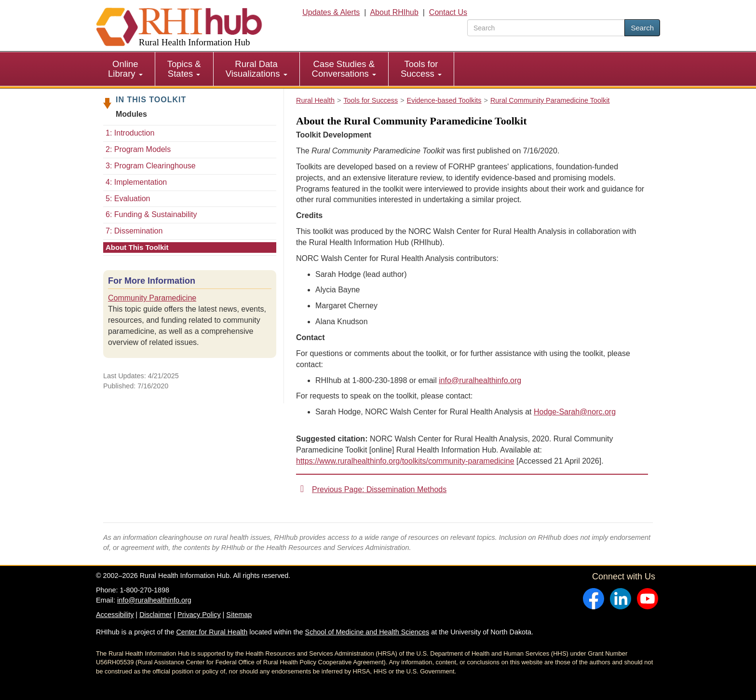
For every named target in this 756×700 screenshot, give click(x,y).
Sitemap (239, 615)
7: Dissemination (134, 231)
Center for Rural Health (212, 632)
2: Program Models (138, 149)
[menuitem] (126, 69)
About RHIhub (394, 12)
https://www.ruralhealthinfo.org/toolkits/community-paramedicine (405, 461)
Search (642, 28)
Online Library (125, 69)
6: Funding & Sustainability (151, 214)
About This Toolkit (137, 247)
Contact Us (448, 12)
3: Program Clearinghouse (151, 166)
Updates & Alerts (331, 12)
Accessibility (115, 615)
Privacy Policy (199, 615)
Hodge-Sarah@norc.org (575, 412)
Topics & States (184, 69)
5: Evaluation (128, 199)
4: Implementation (136, 182)
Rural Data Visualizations (256, 69)
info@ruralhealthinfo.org (480, 380)
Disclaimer (155, 615)
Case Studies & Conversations (344, 69)
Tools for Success (421, 69)
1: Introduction (130, 133)
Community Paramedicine (152, 298)
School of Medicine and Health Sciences (367, 632)
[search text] (546, 28)
